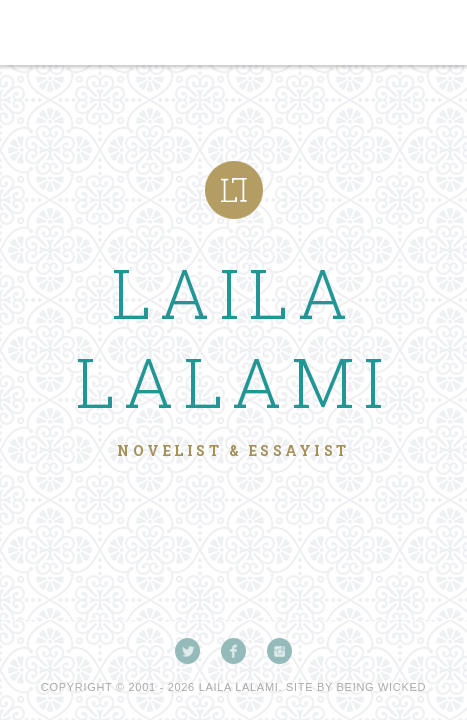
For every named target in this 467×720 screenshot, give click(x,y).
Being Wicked (382, 687)
